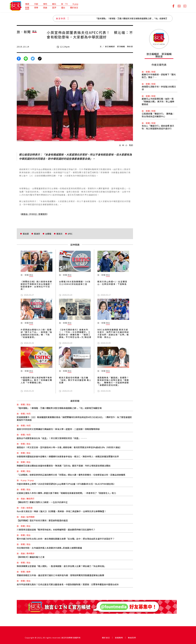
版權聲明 (119, 638)
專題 (27, 4)
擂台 (63, 8)
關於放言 (74, 8)
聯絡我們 (132, 638)
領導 (36, 8)
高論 (45, 8)
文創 (36, 4)
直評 (54, 8)
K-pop (75, 4)
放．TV (64, 4)
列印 (131, 145)
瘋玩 (54, 4)
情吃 (45, 4)
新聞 (27, 8)
